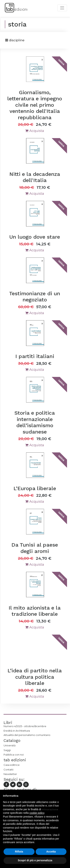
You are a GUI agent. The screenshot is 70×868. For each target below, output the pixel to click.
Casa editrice (12, 765)
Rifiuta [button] (19, 852)
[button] (65, 796)
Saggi (7, 750)
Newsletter (10, 774)
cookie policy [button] (37, 813)
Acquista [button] (35, 131)
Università (10, 745)
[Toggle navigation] (15, 40)
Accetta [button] (51, 852)
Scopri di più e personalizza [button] (35, 860)
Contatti (8, 770)
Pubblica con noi (14, 755)
